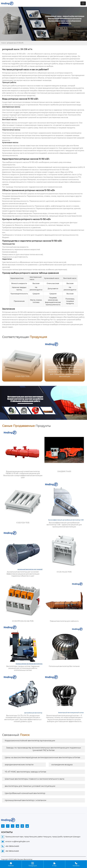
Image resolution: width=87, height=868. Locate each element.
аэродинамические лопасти (19, 765)
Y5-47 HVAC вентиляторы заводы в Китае (25, 772)
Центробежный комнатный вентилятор (25, 793)
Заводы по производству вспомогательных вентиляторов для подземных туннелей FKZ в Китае (44, 749)
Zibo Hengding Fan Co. (46, 320)
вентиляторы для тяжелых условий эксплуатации (30, 786)
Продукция (33, 864)
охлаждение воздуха (62, 765)
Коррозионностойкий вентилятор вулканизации (30, 741)
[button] (81, 361)
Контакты (76, 864)
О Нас (54, 864)
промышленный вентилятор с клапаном (25, 800)
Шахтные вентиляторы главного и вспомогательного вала (35, 779)
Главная (4, 43)
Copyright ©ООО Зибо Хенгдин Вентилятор (17, 859)
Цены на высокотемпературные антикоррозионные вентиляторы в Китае (42, 757)
